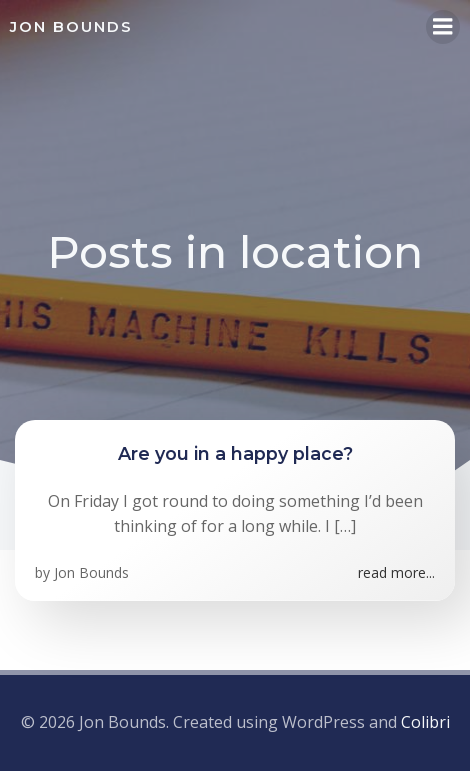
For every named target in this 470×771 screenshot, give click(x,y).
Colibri (425, 722)
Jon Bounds (91, 572)
